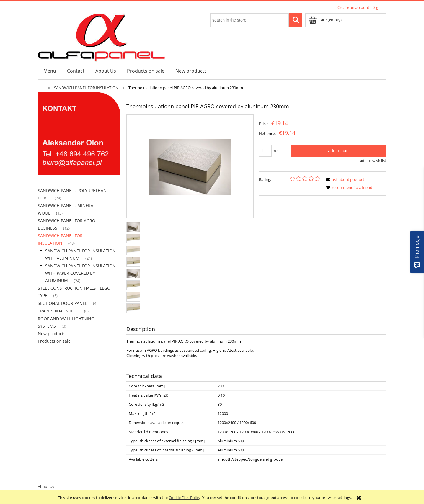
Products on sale (54, 341)
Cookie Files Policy (185, 498)
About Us (46, 487)
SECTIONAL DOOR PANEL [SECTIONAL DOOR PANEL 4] (62, 303)
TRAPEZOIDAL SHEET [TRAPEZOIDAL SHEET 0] (58, 311)
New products (52, 334)
